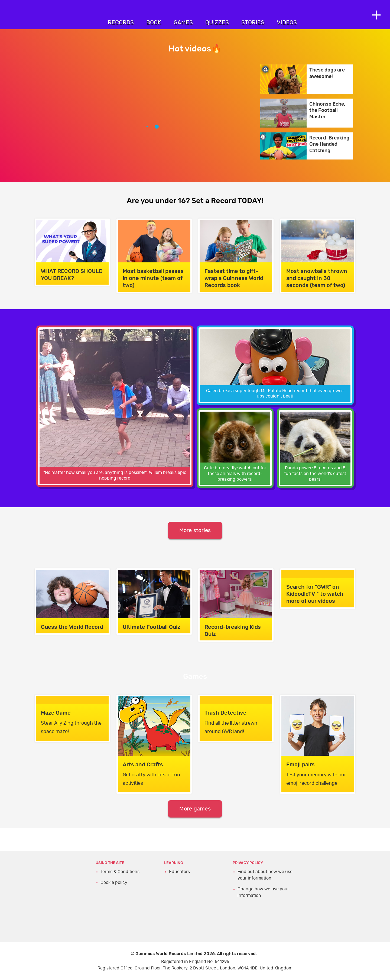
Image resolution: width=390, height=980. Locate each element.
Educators (179, 872)
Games (183, 23)
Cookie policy (114, 883)
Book (154, 23)
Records (121, 23)
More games (195, 809)
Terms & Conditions (120, 872)
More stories (195, 530)
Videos (287, 23)
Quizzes (217, 23)
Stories (253, 23)
